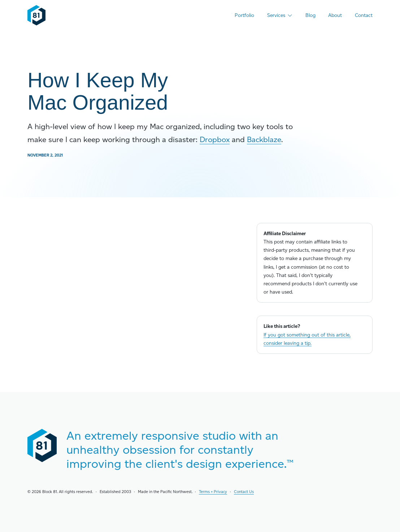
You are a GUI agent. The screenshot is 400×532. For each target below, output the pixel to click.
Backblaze (264, 139)
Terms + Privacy (213, 492)
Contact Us (244, 492)
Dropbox (215, 139)
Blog (310, 15)
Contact (364, 15)
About (335, 15)
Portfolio (244, 15)
